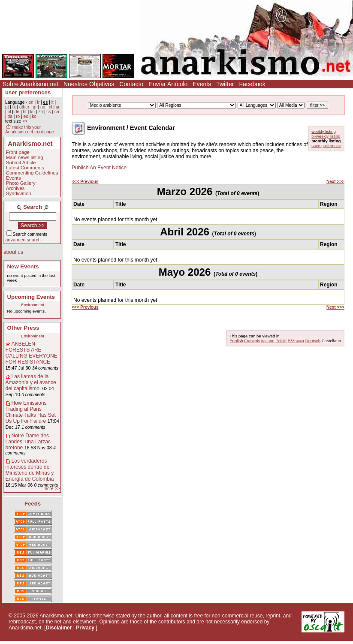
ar (58, 107)
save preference (326, 146)
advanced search (23, 240)
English (236, 341)
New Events (23, 266)
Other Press (23, 328)
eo (26, 116)
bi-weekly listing (326, 136)
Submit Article (21, 163)
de (17, 112)
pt (7, 107)
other (24, 107)
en (31, 102)
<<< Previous (85, 182)
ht (25, 112)
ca (57, 112)
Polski (281, 341)
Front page (18, 152)
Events (202, 84)
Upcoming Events (31, 297)
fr (38, 102)
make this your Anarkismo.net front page (30, 129)
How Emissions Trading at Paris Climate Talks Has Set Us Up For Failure (31, 412)
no (43, 107)
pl (9, 112)
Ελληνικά (296, 341)
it (53, 102)
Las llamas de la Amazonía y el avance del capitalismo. (31, 382)
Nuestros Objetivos (89, 84)
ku (32, 112)
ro (18, 116)
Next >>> (335, 182)
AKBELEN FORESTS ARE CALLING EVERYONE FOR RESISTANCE (32, 353)
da (10, 116)
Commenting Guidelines (32, 173)
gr (35, 107)
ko (34, 116)
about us (13, 252)
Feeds (33, 504)
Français (252, 341)
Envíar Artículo (168, 84)
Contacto (131, 84)
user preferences (28, 92)
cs (48, 112)
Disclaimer (59, 628)
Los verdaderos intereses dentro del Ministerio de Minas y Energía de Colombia (30, 470)
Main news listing (25, 157)
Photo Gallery (21, 183)
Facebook (252, 84)
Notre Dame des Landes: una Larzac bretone (28, 442)
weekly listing (324, 131)
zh (41, 112)
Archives (15, 188)
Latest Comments (25, 168)
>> (25, 121)
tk (14, 107)
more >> (51, 489)
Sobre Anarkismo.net (30, 84)
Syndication (19, 193)
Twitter (225, 84)
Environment (33, 305)
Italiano (268, 341)
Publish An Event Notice (99, 168)
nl (51, 107)
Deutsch (313, 341)
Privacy (85, 628)
